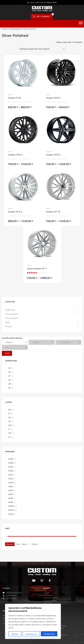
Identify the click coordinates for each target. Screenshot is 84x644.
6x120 (11, 514)
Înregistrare (52, 3)
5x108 (11, 463)
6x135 (11, 502)
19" (10, 368)
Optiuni (15, 634)
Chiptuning (10, 310)
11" (9, 429)
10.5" (10, 425)
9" (9, 414)
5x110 (11, 479)
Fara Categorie (12, 318)
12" (10, 437)
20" (10, 372)
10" (10, 421)
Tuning (8, 326)
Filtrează (10, 544)
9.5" (10, 417)
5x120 (11, 471)
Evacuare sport (12, 314)
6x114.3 (11, 510)
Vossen (49, 152)
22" (10, 380)
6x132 (11, 498)
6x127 (11, 494)
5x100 (11, 459)
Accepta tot (49, 634)
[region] (33, 621)
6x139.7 (11, 506)
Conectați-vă (40, 3)
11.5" (10, 433)
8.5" (10, 410)
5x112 (10, 475)
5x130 (11, 490)
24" (10, 388)
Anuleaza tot (31, 634)
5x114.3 (11, 483)
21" (10, 376)
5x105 (11, 467)
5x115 (10, 487)
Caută (7, 353)
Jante (10, 95)
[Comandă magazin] (42, 49)
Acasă (4, 29)
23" (10, 384)
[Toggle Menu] (81, 24)
